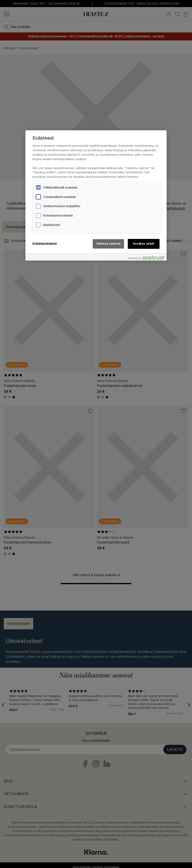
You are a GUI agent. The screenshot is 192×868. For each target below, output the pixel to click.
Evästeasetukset (45, 243)
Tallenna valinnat (108, 244)
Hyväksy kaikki (144, 244)
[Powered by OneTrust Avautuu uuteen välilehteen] (146, 258)
